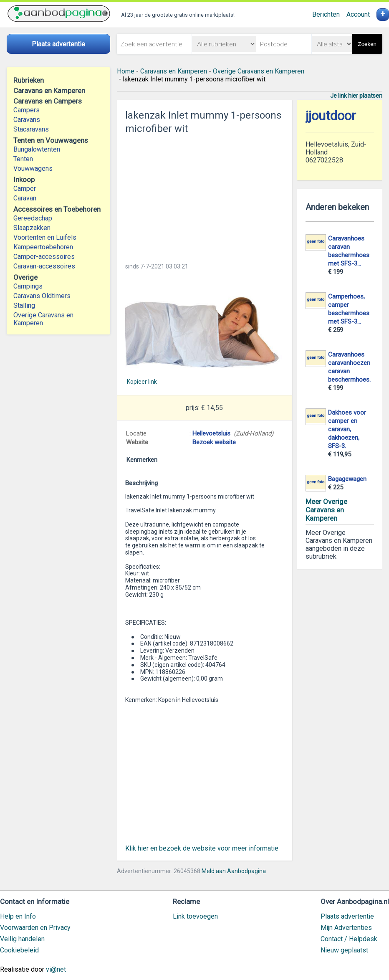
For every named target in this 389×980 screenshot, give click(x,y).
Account (358, 14)
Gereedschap (33, 218)
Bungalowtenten (37, 149)
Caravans (27, 120)
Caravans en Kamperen (174, 71)
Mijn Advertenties (346, 928)
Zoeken (367, 44)
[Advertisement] (205, 196)
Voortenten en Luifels (45, 237)
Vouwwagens (33, 168)
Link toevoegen (195, 916)
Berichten (326, 14)
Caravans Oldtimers (42, 296)
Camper (25, 189)
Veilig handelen (22, 939)
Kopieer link (142, 382)
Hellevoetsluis (211, 433)
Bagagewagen (347, 479)
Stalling (24, 305)
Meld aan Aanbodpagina (234, 871)
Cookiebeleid (19, 950)
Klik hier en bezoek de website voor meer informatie (202, 848)
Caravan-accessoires (44, 266)
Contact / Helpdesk (349, 939)
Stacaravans (31, 129)
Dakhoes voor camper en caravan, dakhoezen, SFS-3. (347, 429)
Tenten (23, 159)
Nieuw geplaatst (344, 950)
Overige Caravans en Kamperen (43, 319)
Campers (27, 110)
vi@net (56, 969)
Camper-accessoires (44, 257)
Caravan (25, 198)
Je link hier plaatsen (356, 96)
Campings (28, 286)
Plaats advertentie (347, 916)
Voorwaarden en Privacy (35, 928)
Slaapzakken (32, 228)
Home (126, 71)
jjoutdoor (331, 116)
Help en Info (18, 916)
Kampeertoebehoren (43, 247)
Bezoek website (214, 442)
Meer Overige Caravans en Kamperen (326, 510)
